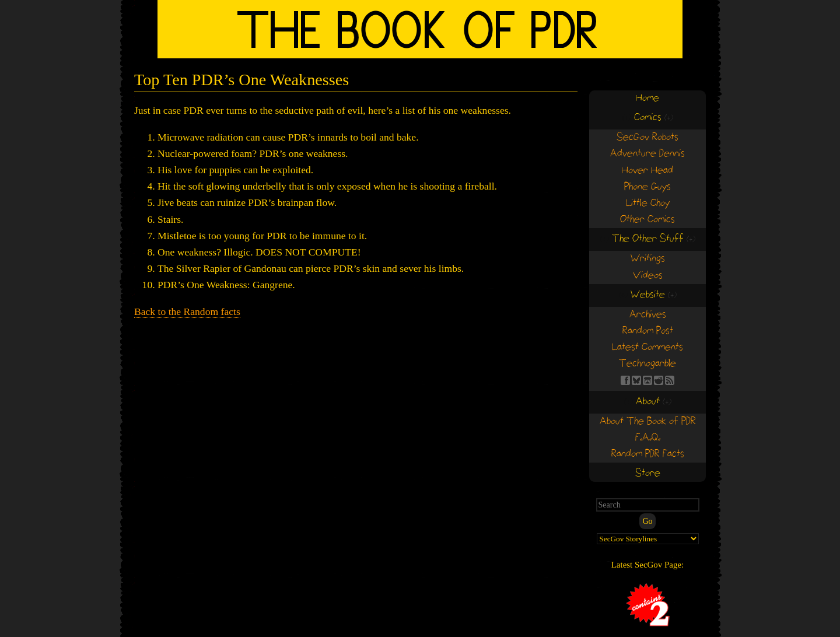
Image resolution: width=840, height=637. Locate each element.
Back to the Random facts (187, 311)
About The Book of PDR (648, 421)
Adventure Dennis (647, 154)
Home (647, 98)
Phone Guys (647, 187)
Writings (648, 259)
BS (636, 380)
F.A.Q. (648, 438)
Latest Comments (647, 347)
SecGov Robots (647, 137)
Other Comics (647, 220)
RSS (670, 380)
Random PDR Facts (648, 454)
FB (625, 380)
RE (659, 380)
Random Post (648, 331)
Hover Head (647, 171)
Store (648, 473)
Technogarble (647, 364)
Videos (648, 276)
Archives (648, 315)
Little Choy (648, 203)
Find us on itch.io (647, 380)
